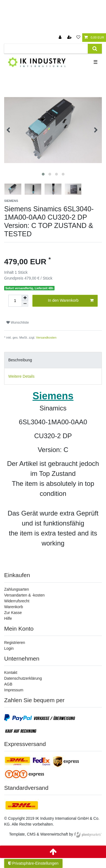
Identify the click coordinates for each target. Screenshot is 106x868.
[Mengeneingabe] (15, 301)
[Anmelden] (61, 38)
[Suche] (95, 49)
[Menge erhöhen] (25, 298)
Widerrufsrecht (17, 601)
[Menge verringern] (25, 304)
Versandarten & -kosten (24, 595)
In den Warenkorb (71, 301)
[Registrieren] (70, 38)
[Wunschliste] (78, 38)
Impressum (14, 690)
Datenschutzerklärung (23, 678)
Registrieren (15, 643)
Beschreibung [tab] (20, 360)
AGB (8, 684)
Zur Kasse (13, 613)
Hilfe (8, 618)
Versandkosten (46, 337)
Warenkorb (14, 607)
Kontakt (11, 672)
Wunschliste (18, 323)
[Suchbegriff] (46, 49)
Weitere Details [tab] (21, 376)
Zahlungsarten (17, 589)
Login (9, 648)
